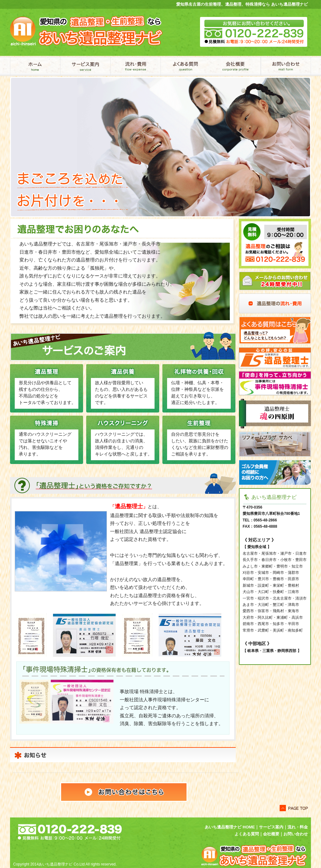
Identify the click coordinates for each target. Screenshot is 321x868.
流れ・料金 (298, 827)
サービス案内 (85, 66)
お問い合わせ (286, 66)
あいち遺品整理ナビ (35, 66)
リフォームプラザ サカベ (275, 444)
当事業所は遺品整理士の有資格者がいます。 (275, 358)
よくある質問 (275, 330)
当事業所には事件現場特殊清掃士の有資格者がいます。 (275, 383)
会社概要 (236, 66)
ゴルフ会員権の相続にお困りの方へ (275, 472)
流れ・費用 (135, 66)
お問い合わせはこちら (124, 792)
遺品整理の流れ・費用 (275, 303)
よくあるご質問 (186, 66)
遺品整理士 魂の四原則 (275, 413)
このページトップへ (294, 808)
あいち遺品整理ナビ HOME (230, 827)
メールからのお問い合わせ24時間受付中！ (275, 281)
